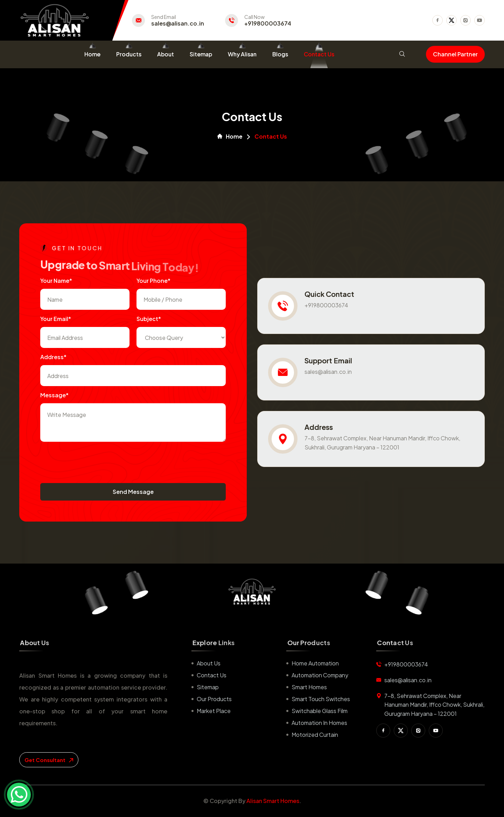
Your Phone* (153, 281)
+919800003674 (268, 23)
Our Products (214, 699)
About (166, 54)
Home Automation (315, 663)
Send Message (133, 492)
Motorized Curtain (315, 735)
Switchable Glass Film (320, 711)
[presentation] (93, 462)
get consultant (49, 760)
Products (129, 54)
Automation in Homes (319, 723)
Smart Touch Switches (321, 699)
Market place (214, 711)
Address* (53, 357)
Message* (54, 395)
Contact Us (319, 54)
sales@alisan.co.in (178, 23)
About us (209, 663)
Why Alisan (242, 54)
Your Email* (56, 319)
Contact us (212, 675)
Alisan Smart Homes (273, 801)
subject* (149, 319)
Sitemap (201, 54)
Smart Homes (309, 687)
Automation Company (320, 675)
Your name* (56, 281)
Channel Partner (455, 54)
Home (92, 54)
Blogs (280, 54)
